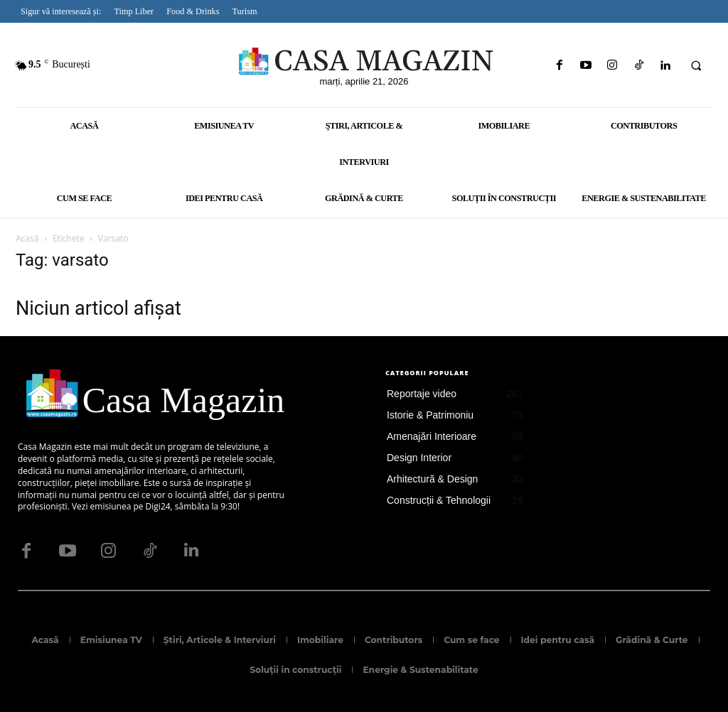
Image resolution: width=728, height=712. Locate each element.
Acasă (27, 238)
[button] (696, 66)
